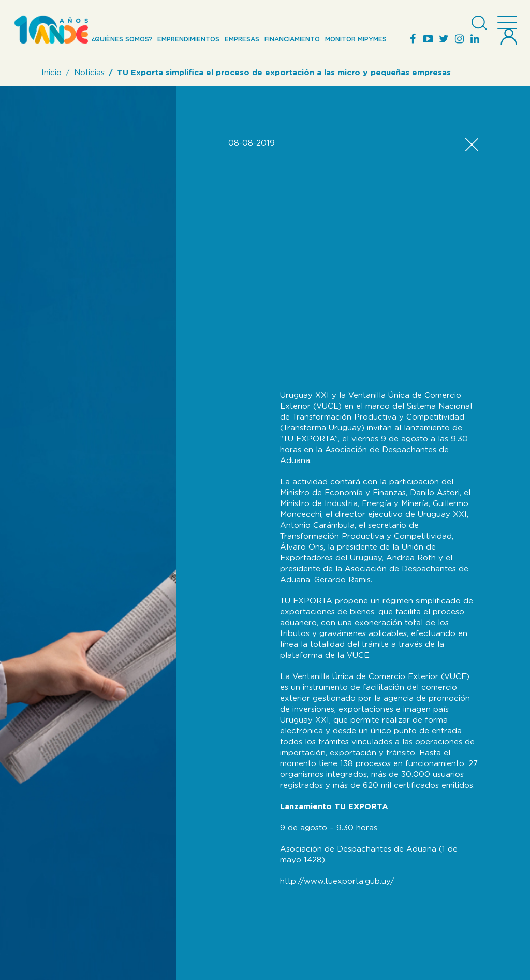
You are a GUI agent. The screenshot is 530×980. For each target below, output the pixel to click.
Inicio (51, 73)
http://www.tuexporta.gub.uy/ (337, 881)
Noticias (89, 73)
